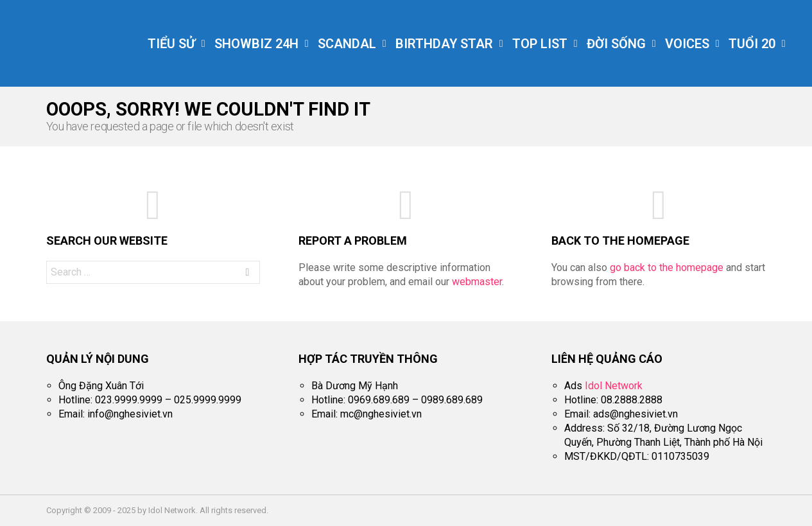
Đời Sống (616, 45)
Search (247, 274)
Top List (540, 45)
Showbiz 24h (256, 45)
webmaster (477, 282)
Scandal (347, 45)
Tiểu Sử (171, 45)
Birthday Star (444, 45)
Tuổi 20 (752, 45)
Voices (687, 45)
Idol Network (614, 386)
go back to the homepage (667, 267)
